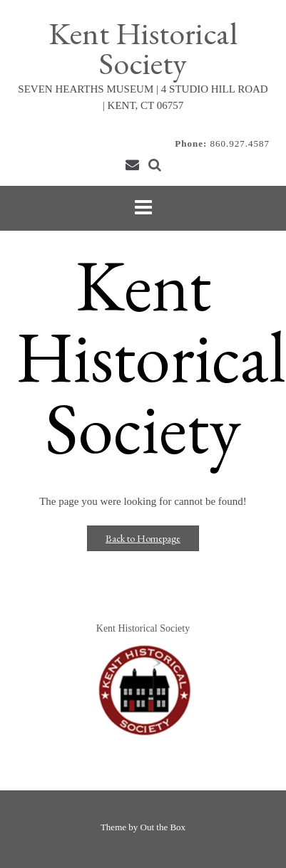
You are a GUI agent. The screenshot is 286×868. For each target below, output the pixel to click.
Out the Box (163, 827)
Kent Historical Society (143, 48)
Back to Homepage (143, 538)
